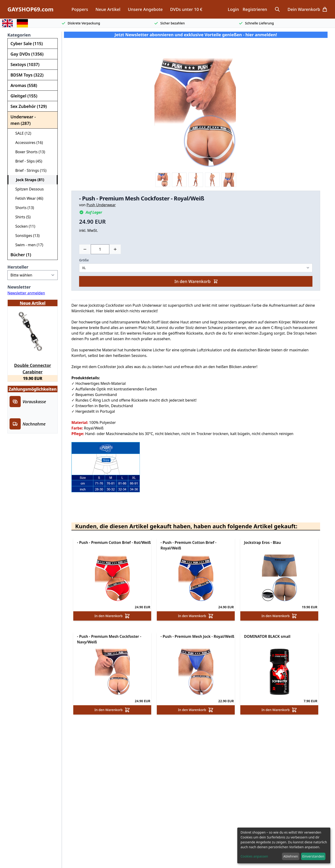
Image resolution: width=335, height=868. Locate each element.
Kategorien (19, 35)
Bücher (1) (21, 255)
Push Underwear (101, 205)
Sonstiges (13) (25, 236)
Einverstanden (313, 856)
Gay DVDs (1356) (27, 54)
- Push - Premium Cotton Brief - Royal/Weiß (188, 545)
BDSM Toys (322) (27, 75)
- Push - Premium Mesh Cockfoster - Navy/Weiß (109, 639)
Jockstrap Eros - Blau (262, 542)
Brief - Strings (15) (29, 170)
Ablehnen (291, 856)
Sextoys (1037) (25, 64)
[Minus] (85, 249)
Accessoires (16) (27, 143)
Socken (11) (23, 226)
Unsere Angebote (145, 9)
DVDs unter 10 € (186, 9)
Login (233, 9)
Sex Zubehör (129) (29, 106)
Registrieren (255, 9)
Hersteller (18, 267)
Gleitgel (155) (24, 96)
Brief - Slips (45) (27, 161)
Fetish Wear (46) (27, 198)
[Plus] (115, 249)
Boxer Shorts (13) (28, 152)
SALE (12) (21, 133)
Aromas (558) (24, 85)
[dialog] (284, 845)
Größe (84, 260)
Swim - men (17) (27, 245)
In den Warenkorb (196, 281)
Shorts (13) (23, 208)
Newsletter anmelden (26, 293)
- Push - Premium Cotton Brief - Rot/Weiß (114, 542)
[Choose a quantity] (100, 249)
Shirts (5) (21, 217)
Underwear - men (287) (23, 120)
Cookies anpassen (254, 856)
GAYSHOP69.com (30, 9)
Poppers (80, 9)
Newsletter (19, 287)
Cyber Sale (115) (27, 43)
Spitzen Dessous (28, 189)
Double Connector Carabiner (33, 368)
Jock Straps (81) (28, 180)
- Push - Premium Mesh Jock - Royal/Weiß (197, 636)
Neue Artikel (108, 9)
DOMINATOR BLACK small (267, 636)
